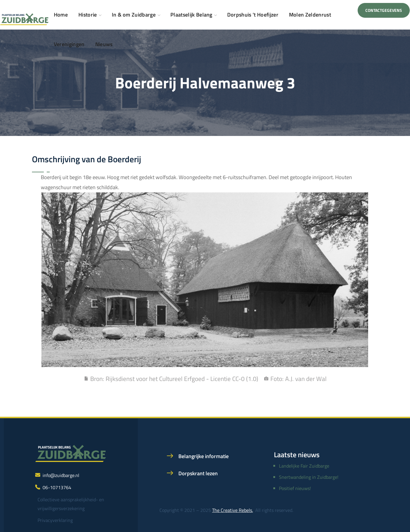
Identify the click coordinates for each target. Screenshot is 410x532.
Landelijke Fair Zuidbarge (304, 466)
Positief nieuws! (295, 488)
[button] (384, 10)
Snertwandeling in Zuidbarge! (309, 477)
